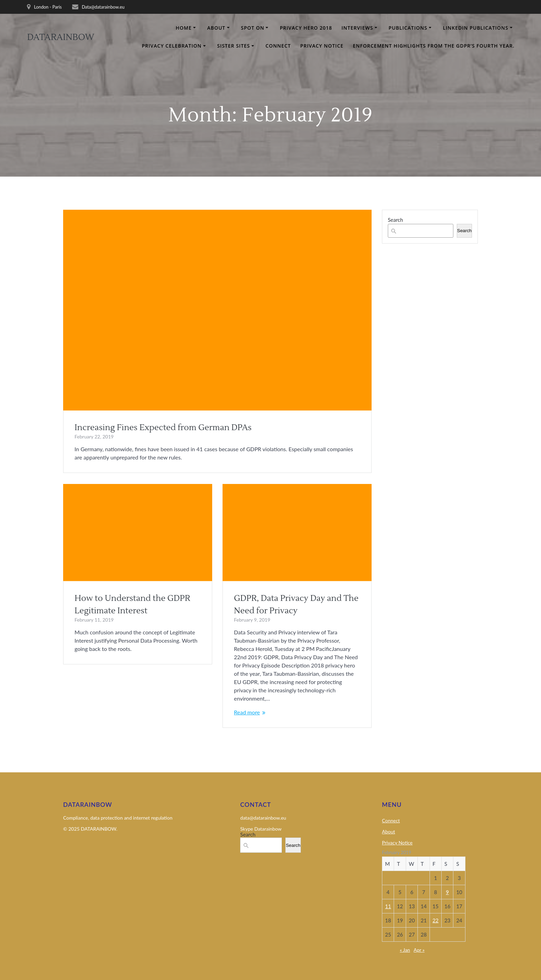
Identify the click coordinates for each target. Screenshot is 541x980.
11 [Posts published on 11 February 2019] (388, 906)
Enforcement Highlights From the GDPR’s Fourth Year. (434, 46)
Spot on (253, 28)
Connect (278, 46)
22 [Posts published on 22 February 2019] (436, 920)
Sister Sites (233, 46)
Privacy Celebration (172, 46)
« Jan (405, 950)
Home (184, 28)
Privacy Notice (322, 46)
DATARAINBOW (61, 38)
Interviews (357, 28)
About (216, 28)
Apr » (419, 950)
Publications (408, 28)
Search (395, 220)
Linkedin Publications (475, 28)
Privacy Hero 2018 (306, 28)
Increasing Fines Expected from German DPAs (163, 428)
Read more (247, 712)
